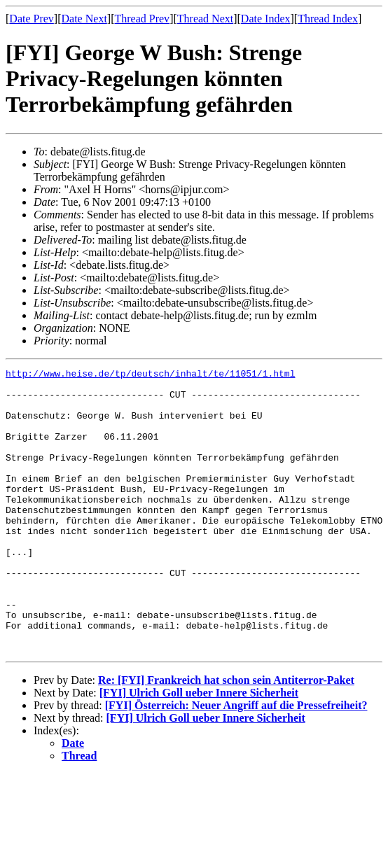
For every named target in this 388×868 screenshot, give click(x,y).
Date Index (266, 19)
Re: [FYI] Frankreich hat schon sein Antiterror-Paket (226, 737)
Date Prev (32, 19)
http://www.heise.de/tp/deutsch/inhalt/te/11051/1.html (150, 375)
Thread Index (328, 19)
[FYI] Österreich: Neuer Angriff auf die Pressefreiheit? (236, 762)
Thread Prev (142, 19)
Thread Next (205, 19)
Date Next (84, 19)
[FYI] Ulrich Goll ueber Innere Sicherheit (199, 749)
